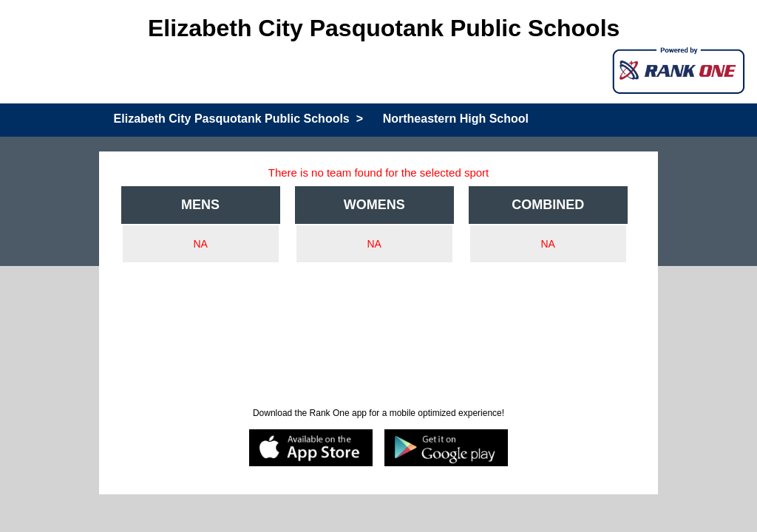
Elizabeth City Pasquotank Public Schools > (238, 119)
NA (200, 244)
